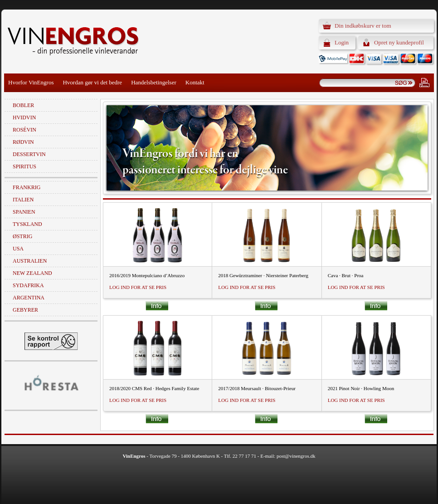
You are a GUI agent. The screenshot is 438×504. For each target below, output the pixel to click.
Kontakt (195, 82)
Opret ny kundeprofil (399, 42)
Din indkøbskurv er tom (363, 26)
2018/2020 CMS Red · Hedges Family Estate (154, 388)
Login (342, 42)
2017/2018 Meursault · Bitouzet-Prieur (257, 388)
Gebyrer (25, 310)
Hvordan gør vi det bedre (92, 82)
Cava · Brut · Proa (346, 275)
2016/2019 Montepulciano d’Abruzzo (147, 275)
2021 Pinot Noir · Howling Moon (361, 388)
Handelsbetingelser (154, 82)
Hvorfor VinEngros (31, 82)
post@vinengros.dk (296, 456)
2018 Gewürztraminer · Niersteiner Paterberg (263, 275)
